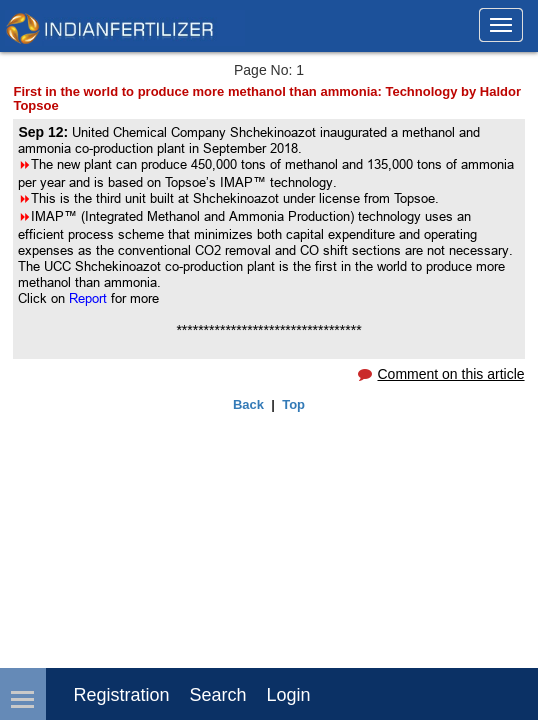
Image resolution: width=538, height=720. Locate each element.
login (289, 695)
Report (88, 298)
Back (248, 404)
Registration (121, 695)
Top (293, 404)
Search (218, 695)
